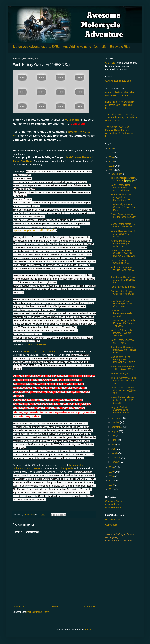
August (115, 431)
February (116, 458)
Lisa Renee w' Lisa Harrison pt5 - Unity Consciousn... (122, 304)
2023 (112, 161)
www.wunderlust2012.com (118, 81)
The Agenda (67, 468)
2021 (112, 170)
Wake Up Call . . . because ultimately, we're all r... (122, 313)
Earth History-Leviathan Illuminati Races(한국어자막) (124, 390)
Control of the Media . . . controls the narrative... (123, 225)
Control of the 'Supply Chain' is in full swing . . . (124, 294)
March (115, 453)
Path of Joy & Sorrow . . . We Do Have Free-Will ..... (123, 270)
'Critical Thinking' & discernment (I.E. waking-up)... (121, 244)
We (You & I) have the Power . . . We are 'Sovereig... (122, 333)
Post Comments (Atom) (38, 612)
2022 (112, 166)
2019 (112, 472)
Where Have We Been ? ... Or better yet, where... (123, 234)
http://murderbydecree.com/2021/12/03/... (34, 230)
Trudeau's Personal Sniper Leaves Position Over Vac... (124, 381)
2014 (112, 480)
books (73, 132)
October (116, 422)
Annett (27, 351)
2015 (112, 476)
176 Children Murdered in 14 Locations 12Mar (124, 368)
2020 (112, 467)
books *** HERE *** (38, 345)
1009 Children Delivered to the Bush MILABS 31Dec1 (123, 400)
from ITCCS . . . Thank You (46, 351)
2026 (112, 148)
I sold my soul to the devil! (124, 287)
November (117, 418)
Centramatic (111, 525)
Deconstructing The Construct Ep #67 (121, 262)
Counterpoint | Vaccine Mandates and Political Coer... (123, 350)
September (117, 427)
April (114, 449)
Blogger (88, 630)
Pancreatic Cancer (114, 504)
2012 (112, 489)
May (114, 444)
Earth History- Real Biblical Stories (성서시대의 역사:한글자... (123, 188)
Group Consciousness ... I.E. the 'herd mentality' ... (123, 217)
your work (72, 120)
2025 (112, 153)
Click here (110, 63)
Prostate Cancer (113, 507)
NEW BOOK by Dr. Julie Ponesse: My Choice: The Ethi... (123, 323)
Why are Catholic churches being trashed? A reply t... (122, 410)
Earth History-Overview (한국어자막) (122, 341)
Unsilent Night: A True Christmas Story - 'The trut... (123, 207)
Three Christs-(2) (119, 374)
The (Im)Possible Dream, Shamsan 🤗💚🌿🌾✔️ (124, 179)
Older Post (90, 607)
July (114, 436)
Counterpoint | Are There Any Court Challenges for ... (123, 280)
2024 (112, 157)
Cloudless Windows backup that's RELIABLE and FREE (123, 359)
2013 (112, 485)
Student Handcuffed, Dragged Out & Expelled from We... (122, 197)
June (114, 440)
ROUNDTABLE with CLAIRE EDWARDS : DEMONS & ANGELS (123, 253)
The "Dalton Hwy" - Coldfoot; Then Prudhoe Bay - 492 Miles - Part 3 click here (121, 118)
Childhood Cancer (114, 501)
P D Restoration (113, 520)
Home (55, 607)
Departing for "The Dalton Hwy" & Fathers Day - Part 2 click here (121, 105)
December (117, 174)
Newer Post (19, 607)
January (116, 462)
